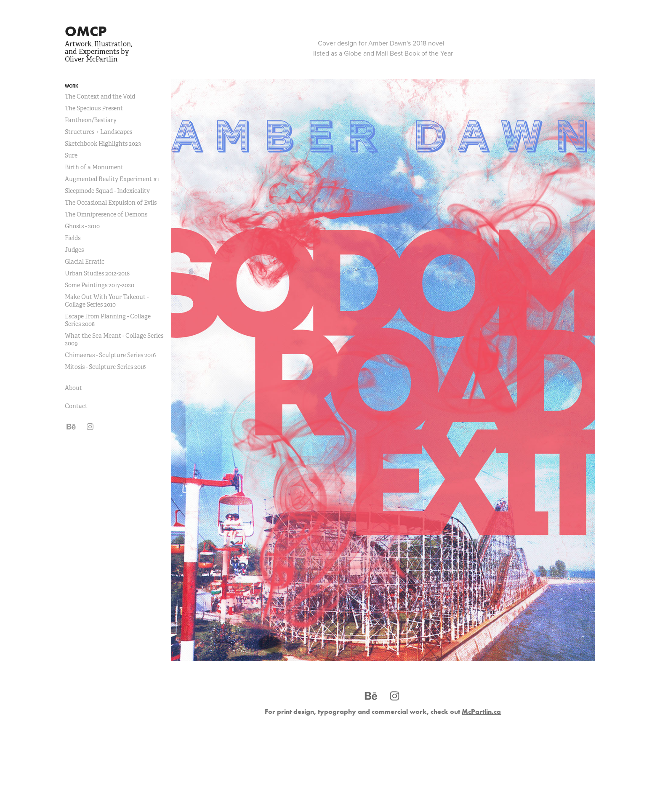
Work (72, 86)
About (73, 388)
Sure (71, 155)
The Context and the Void (100, 96)
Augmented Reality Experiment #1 (112, 179)
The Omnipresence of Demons (106, 214)
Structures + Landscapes (98, 132)
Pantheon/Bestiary (91, 120)
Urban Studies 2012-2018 (97, 273)
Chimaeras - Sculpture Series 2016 (110, 355)
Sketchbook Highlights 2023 (103, 144)
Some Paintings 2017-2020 (100, 285)
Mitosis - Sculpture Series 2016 (105, 367)
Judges (74, 250)
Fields (73, 238)
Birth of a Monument (94, 167)
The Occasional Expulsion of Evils (111, 203)
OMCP (86, 31)
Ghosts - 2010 (82, 226)
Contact (76, 406)
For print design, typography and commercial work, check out (383, 711)
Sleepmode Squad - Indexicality (107, 191)
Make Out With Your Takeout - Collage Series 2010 (107, 301)
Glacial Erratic (85, 262)
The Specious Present (94, 108)
